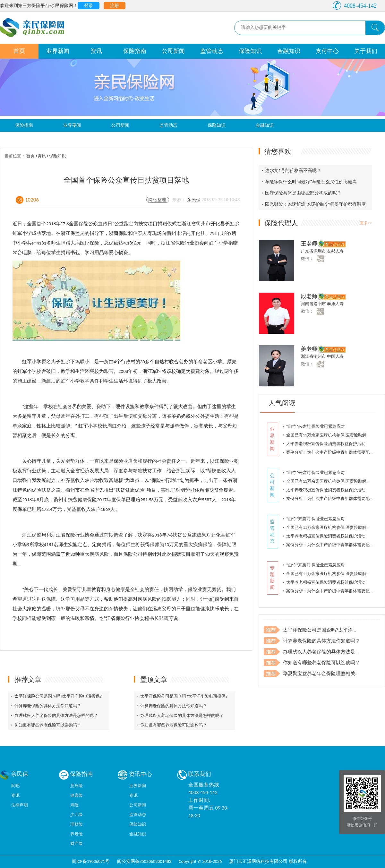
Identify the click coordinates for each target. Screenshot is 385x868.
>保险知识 (56, 156)
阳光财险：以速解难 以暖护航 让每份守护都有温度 (315, 204)
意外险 (77, 786)
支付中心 (327, 51)
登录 (89, 6)
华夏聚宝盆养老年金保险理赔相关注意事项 (329, 674)
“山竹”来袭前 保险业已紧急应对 (316, 426)
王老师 (309, 244)
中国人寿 (335, 356)
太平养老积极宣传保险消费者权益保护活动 (326, 444)
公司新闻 (173, 51)
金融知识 (289, 51)
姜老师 (309, 349)
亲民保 (194, 200)
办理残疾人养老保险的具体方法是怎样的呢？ (56, 715)
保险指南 (135, 51)
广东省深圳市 (314, 251)
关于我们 (366, 51)
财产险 (77, 843)
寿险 (74, 805)
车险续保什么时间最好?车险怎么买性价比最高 (311, 182)
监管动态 (212, 51)
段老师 (309, 296)
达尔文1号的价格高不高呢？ (293, 171)
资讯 (96, 51)
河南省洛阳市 (314, 304)
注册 (115, 6)
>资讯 (41, 156)
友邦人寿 (335, 251)
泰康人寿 (335, 304)
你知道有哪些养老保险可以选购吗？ (48, 725)
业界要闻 (72, 125)
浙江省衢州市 (314, 356)
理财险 (77, 824)
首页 (19, 51)
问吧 (15, 786)
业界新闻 (58, 51)
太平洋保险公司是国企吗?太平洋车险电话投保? (58, 696)
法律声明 (20, 805)
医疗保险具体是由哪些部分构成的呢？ (303, 193)
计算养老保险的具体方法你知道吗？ (48, 706)
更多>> (366, 223)
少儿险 (77, 815)
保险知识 (250, 51)
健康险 (77, 795)
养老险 (77, 834)
